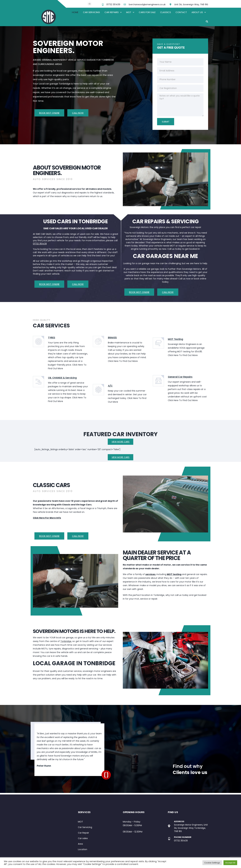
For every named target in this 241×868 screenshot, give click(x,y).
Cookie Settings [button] (212, 863)
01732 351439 (40, 244)
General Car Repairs (180, 377)
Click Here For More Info (47, 518)
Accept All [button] (230, 863)
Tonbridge (66, 641)
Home (75, 12)
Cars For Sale (147, 12)
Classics (166, 12)
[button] (207, 22)
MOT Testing (175, 339)
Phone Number (183, 837)
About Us (199, 12)
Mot (130, 12)
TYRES (52, 338)
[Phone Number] (169, 839)
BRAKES (112, 338)
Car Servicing (92, 12)
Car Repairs (113, 12)
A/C (110, 386)
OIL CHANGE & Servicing (62, 378)
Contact (181, 12)
